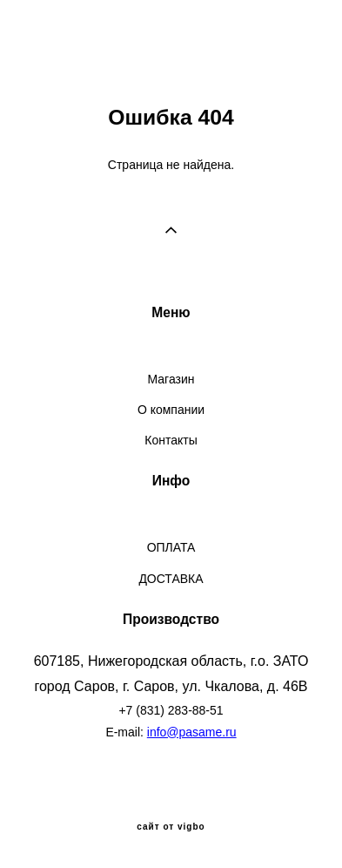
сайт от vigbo (171, 827)
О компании (171, 410)
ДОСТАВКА (171, 579)
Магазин (171, 379)
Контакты (171, 440)
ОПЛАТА (171, 547)
